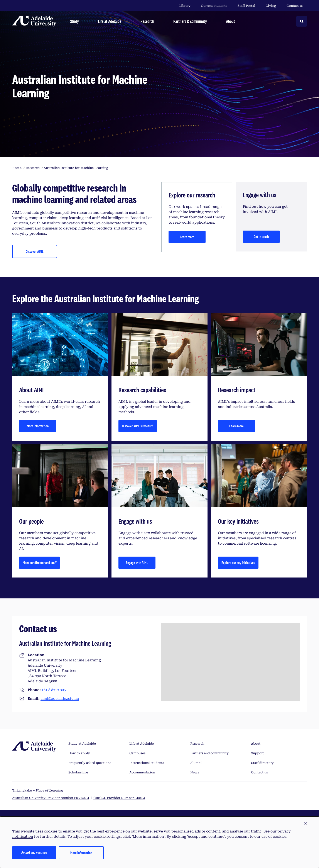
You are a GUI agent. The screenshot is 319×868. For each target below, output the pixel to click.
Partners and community (209, 753)
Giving (271, 6)
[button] (305, 824)
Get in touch (261, 237)
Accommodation (142, 772)
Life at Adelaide (142, 744)
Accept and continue (34, 852)
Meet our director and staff (40, 563)
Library (185, 6)
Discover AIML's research (138, 426)
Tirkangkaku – (38, 790)
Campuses (137, 753)
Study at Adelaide (82, 744)
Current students (214, 6)
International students (147, 763)
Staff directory (262, 763)
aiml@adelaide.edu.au (60, 699)
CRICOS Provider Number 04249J (119, 798)
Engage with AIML (137, 563)
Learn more (187, 237)
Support (257, 753)
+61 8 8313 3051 (55, 690)
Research (197, 744)
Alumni (196, 763)
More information (38, 426)
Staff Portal (246, 6)
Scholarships (78, 772)
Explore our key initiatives (238, 563)
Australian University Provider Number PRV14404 (51, 798)
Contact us (295, 6)
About (256, 744)
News (195, 772)
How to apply (79, 753)
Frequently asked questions (90, 763)
